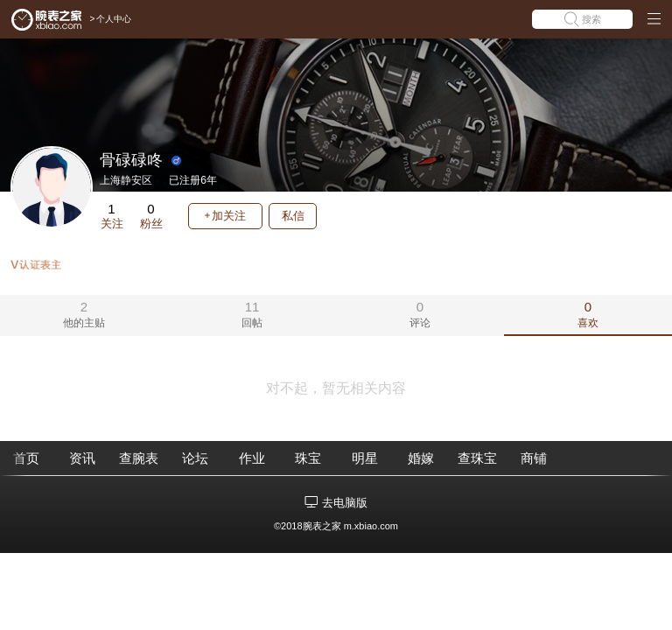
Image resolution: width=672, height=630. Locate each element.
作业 (252, 458)
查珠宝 (477, 458)
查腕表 (139, 458)
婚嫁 (421, 458)
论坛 (195, 458)
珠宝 (308, 458)
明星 (365, 458)
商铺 (534, 458)
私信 (293, 216)
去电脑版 (345, 503)
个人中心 (114, 19)
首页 (26, 458)
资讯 (82, 458)
